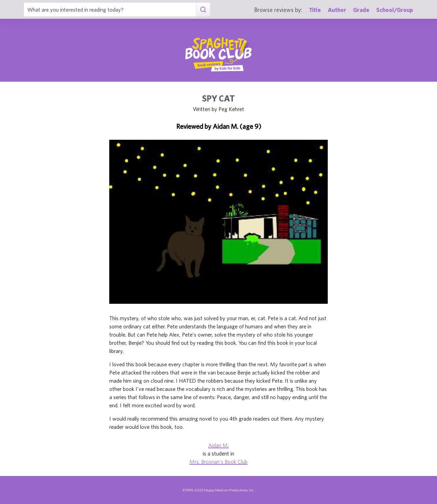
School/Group (395, 10)
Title (315, 10)
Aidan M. (218, 445)
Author (337, 10)
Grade (361, 10)
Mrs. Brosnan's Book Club (218, 462)
